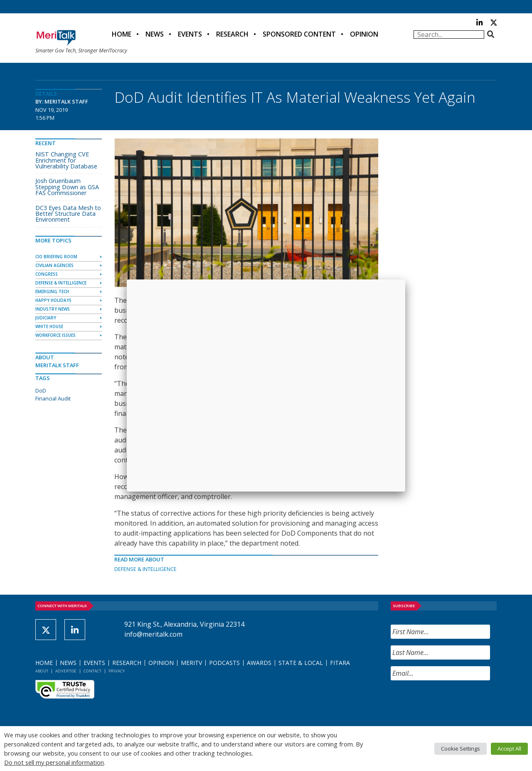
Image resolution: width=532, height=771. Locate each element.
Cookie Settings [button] (461, 749)
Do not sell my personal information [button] (54, 762)
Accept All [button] (509, 749)
